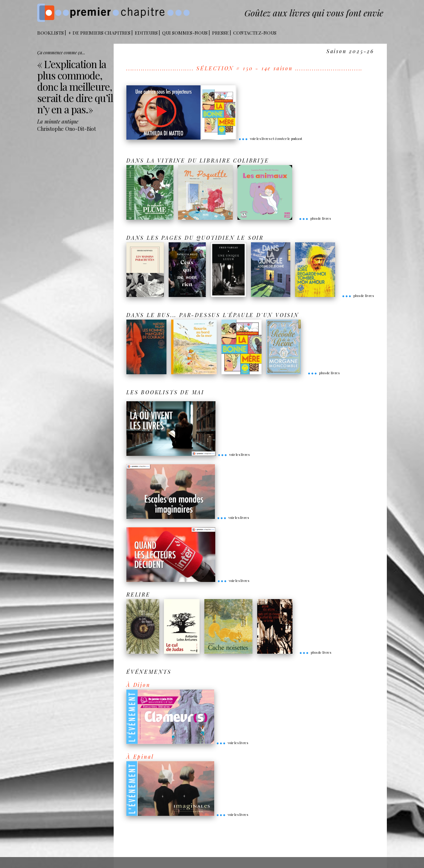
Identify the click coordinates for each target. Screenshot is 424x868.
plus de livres (315, 218)
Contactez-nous (255, 33)
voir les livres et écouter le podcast (270, 138)
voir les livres (233, 454)
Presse (220, 33)
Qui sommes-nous (185, 33)
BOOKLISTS (50, 33)
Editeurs (146, 33)
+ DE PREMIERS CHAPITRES (99, 33)
